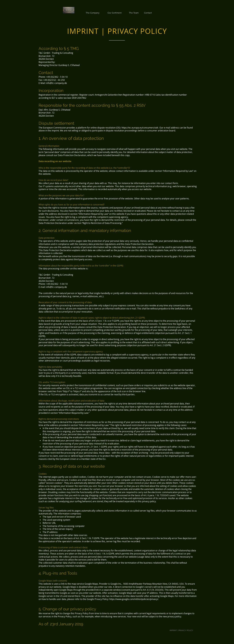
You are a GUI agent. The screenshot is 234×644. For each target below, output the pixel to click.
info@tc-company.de (56, 83)
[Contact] (148, 13)
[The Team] (134, 13)
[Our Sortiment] (114, 13)
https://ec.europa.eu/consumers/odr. (140, 128)
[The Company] (93, 13)
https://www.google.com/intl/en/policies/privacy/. (134, 599)
